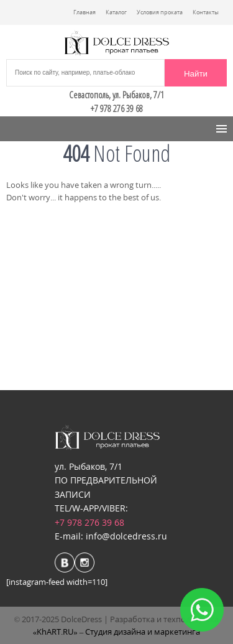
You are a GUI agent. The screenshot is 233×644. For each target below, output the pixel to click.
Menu (26, 129)
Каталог (116, 12)
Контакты (206, 12)
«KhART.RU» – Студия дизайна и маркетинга (117, 632)
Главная (85, 12)
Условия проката (160, 12)
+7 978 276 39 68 (89, 522)
